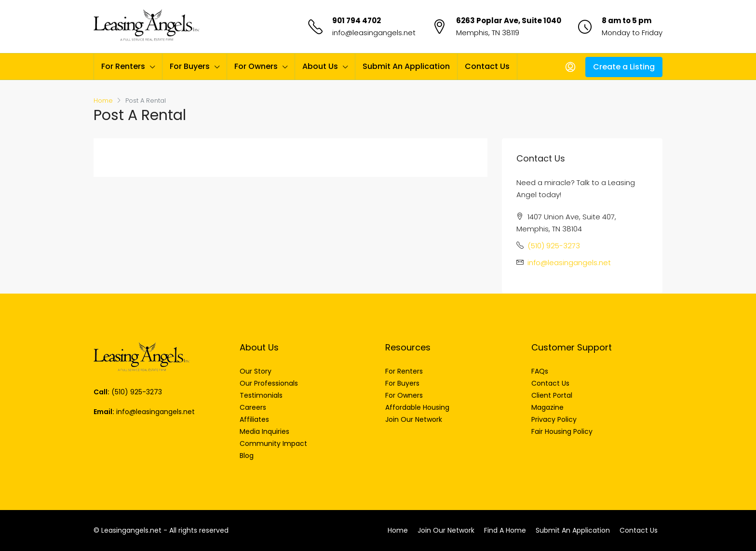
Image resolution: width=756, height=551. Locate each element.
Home (398, 530)
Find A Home (505, 530)
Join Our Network (446, 530)
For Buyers (190, 66)
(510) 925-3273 (554, 246)
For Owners (256, 66)
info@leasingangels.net (374, 33)
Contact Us (487, 66)
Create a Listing (624, 67)
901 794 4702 (357, 20)
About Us (320, 66)
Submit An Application (406, 66)
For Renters (123, 66)
